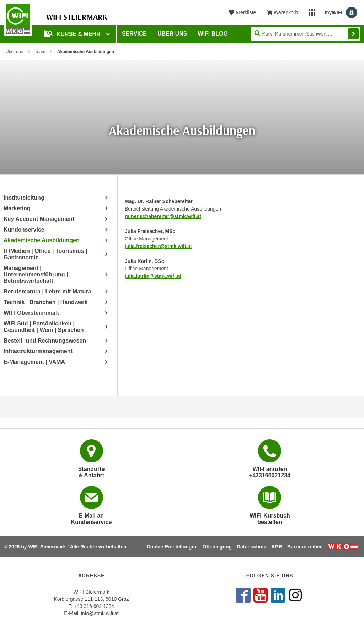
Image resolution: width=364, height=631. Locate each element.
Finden (353, 34)
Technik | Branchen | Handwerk (45, 302)
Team (40, 52)
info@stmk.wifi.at (100, 613)
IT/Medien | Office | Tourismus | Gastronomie (45, 254)
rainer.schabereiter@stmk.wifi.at (163, 216)
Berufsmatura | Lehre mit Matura (47, 291)
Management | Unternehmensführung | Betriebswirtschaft (36, 274)
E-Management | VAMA (34, 362)
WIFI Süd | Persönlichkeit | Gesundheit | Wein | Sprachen (44, 327)
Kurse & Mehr (73, 33)
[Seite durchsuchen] (306, 34)
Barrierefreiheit (305, 547)
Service (134, 34)
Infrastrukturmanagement (38, 351)
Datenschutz (251, 547)
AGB (277, 547)
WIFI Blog (213, 34)
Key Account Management (39, 219)
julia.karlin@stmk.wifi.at (153, 276)
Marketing (17, 208)
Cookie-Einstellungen (172, 547)
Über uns (172, 34)
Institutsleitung (24, 198)
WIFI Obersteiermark (31, 313)
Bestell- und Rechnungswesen (45, 341)
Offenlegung (217, 547)
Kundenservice (24, 230)
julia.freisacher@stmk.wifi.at (158, 246)
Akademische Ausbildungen (42, 240)
